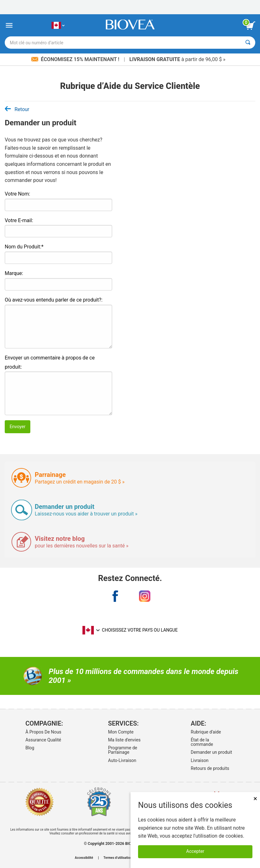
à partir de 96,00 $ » (178, 59)
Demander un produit (212, 752)
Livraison (200, 760)
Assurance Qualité (43, 740)
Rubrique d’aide (206, 732)
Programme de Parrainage (123, 750)
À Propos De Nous (43, 732)
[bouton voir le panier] (251, 26)
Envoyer (17, 427)
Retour (17, 109)
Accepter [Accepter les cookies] (195, 851)
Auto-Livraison (122, 760)
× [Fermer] (255, 799)
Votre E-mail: (19, 220)
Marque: (14, 273)
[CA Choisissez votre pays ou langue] (58, 25)
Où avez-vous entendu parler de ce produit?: (54, 300)
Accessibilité (84, 858)
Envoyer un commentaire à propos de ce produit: (50, 362)
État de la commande (202, 742)
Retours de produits (210, 768)
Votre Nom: (17, 194)
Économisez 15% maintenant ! (76, 59)
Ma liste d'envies (124, 740)
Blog (30, 748)
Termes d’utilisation (118, 858)
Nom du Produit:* (24, 247)
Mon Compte (121, 732)
